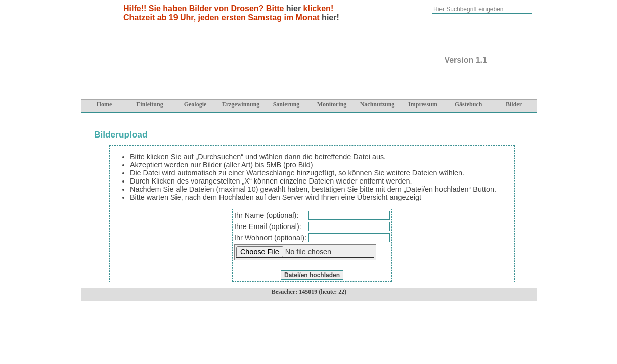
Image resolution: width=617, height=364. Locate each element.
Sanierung (287, 104)
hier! (330, 17)
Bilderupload (121, 134)
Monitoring (332, 104)
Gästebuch (469, 104)
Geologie (195, 104)
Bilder (514, 104)
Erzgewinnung (241, 104)
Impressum (423, 104)
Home (104, 104)
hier (294, 8)
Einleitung (149, 104)
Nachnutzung (378, 104)
